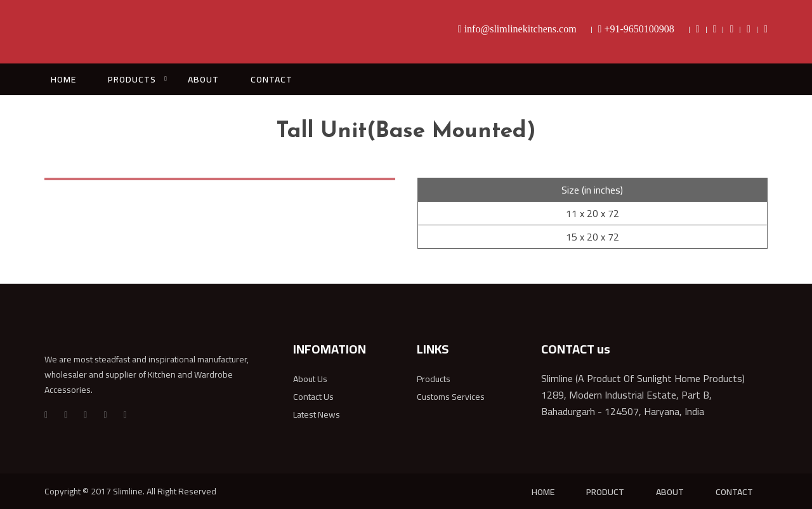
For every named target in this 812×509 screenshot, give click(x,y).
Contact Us (313, 397)
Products (434, 379)
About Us (310, 379)
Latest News (317, 414)
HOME (63, 79)
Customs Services (451, 397)
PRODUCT (605, 492)
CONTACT (272, 79)
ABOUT (203, 79)
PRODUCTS (132, 79)
